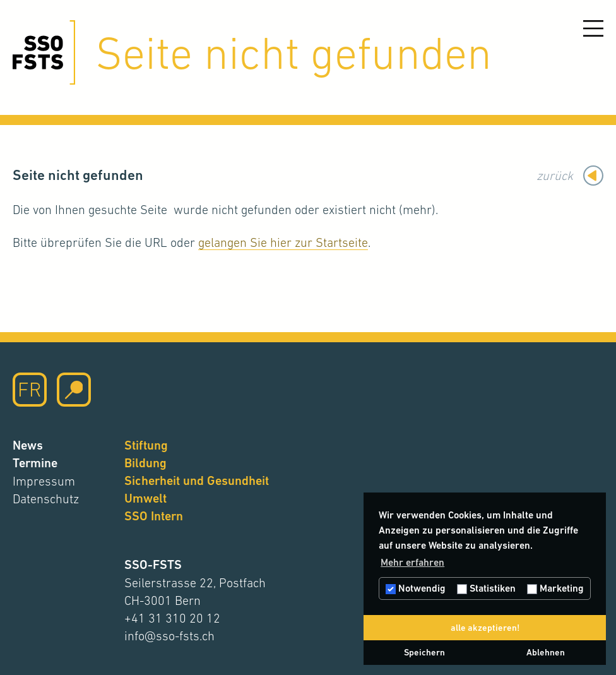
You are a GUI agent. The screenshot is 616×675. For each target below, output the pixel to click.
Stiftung (146, 445)
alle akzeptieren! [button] (485, 628)
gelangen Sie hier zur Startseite (283, 242)
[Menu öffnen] (593, 28)
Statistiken (486, 588)
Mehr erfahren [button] (412, 562)
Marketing (555, 588)
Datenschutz (46, 499)
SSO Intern (154, 516)
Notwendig (416, 588)
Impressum (44, 481)
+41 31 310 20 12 (172, 618)
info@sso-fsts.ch (169, 636)
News (28, 445)
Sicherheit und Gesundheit (197, 481)
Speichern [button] (424, 652)
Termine (35, 463)
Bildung (145, 463)
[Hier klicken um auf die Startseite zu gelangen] (44, 52)
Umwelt (145, 499)
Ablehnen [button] (546, 652)
